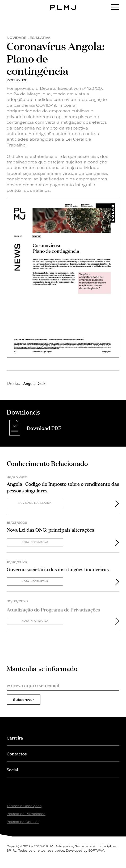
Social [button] (12, 769)
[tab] (63, 738)
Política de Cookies (23, 822)
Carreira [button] (15, 738)
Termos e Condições (24, 806)
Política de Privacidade (26, 814)
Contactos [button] (17, 753)
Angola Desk (34, 383)
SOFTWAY (96, 851)
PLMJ (63, 4)
